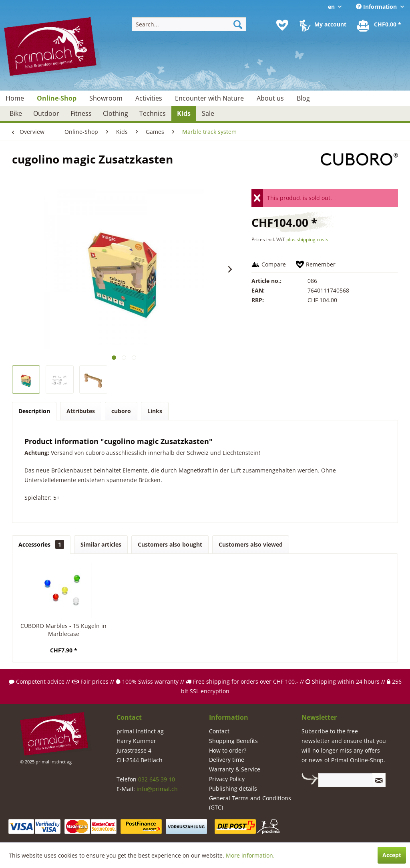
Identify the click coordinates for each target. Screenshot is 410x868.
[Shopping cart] (380, 25)
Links (155, 411)
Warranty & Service (235, 769)
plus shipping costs (307, 239)
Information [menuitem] (377, 7)
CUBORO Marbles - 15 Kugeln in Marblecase (63, 630)
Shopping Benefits (233, 741)
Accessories (41, 544)
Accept (392, 855)
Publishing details (233, 788)
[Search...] (189, 24)
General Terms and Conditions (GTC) (250, 803)
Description (34, 411)
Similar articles (101, 544)
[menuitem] (189, 24)
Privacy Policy (227, 779)
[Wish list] (282, 25)
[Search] (238, 24)
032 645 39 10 (157, 779)
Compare (274, 264)
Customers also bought (170, 544)
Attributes (81, 411)
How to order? (228, 750)
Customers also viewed (251, 544)
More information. (250, 855)
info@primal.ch (157, 789)
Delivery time (227, 760)
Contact (219, 731)
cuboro (121, 411)
